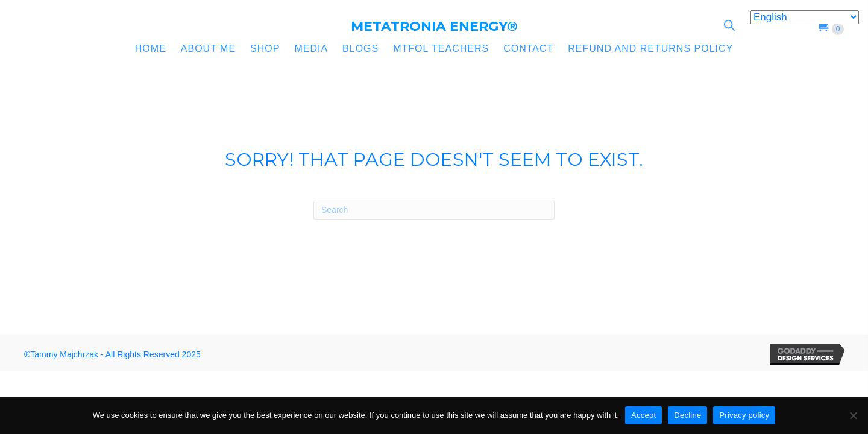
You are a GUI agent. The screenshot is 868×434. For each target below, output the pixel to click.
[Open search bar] (729, 25)
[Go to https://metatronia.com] (434, 27)
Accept (643, 415)
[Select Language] (805, 17)
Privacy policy (744, 415)
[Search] (434, 210)
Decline (687, 415)
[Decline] (853, 415)
